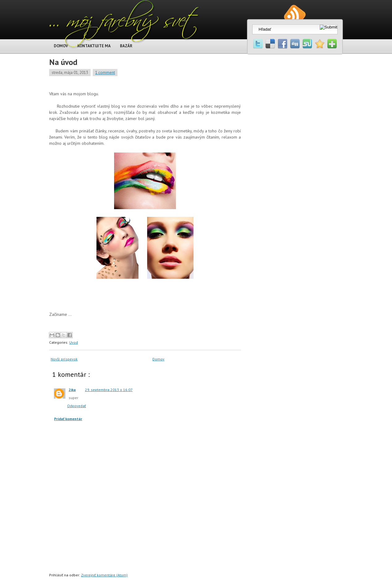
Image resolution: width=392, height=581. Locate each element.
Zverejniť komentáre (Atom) (104, 575)
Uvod (74, 342)
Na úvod (63, 62)
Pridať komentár (68, 419)
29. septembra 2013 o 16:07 (109, 390)
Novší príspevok (64, 359)
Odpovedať (77, 406)
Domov (158, 359)
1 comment (105, 73)
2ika (72, 390)
